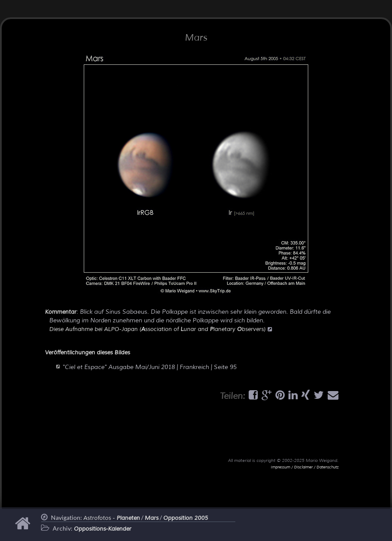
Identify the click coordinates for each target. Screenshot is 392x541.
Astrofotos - (112, 518)
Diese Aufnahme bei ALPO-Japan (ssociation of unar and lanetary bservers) (161, 329)
